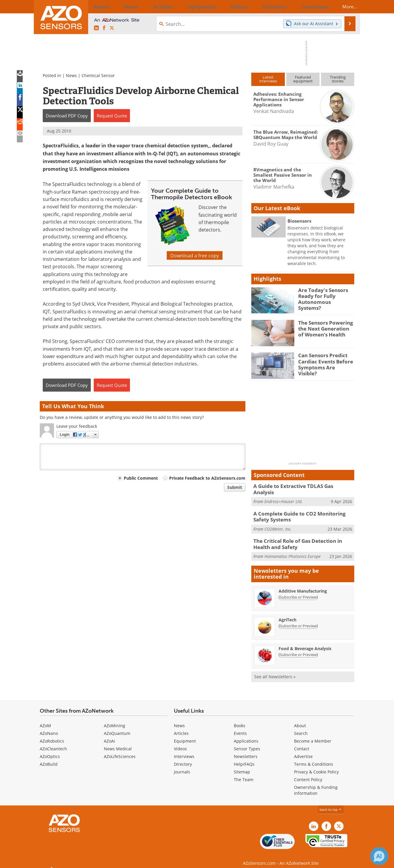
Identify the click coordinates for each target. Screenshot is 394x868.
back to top (331, 803)
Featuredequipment (303, 79)
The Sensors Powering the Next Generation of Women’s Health (324, 328)
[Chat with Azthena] (379, 856)
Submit (235, 487)
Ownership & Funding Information (316, 784)
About (300, 720)
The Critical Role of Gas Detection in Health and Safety (302, 539)
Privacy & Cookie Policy (316, 766)
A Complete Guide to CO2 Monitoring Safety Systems (303, 513)
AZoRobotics (52, 735)
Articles (181, 727)
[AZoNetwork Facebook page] (104, 28)
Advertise (303, 750)
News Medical (118, 743)
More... (344, 7)
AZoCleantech (53, 743)
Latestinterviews (268, 79)
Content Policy (308, 774)
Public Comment (141, 478)
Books (240, 720)
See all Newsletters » (275, 670)
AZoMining (115, 720)
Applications (246, 735)
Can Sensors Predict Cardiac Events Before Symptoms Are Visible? (324, 360)
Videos (180, 743)
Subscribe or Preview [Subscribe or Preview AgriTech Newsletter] (298, 620)
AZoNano (49, 727)
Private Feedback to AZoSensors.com (207, 478)
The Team (244, 774)
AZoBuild (49, 758)
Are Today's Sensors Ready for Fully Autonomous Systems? (323, 295)
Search (301, 727)
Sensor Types (247, 743)
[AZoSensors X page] (112, 28)
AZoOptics (50, 750)
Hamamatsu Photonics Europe (293, 550)
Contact (302, 743)
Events (240, 727)
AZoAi (109, 735)
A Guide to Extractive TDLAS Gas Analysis (299, 486)
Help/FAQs (244, 758)
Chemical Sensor (98, 75)
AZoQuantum (117, 727)
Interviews (184, 750)
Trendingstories (338, 79)
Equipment (185, 735)
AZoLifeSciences (120, 750)
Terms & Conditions (314, 758)
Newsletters (246, 750)
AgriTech (287, 613)
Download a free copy (195, 255)
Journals (182, 766)
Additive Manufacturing (303, 585)
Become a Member (313, 735)
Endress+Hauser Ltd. (283, 495)
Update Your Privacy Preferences (85, 860)
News (71, 75)
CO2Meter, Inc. (278, 524)
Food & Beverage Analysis (305, 642)
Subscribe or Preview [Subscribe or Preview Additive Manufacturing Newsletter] (298, 591)
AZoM (45, 720)
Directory (183, 758)
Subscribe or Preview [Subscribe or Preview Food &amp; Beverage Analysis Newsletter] (298, 648)
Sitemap (242, 766)
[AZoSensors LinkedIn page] (96, 28)
